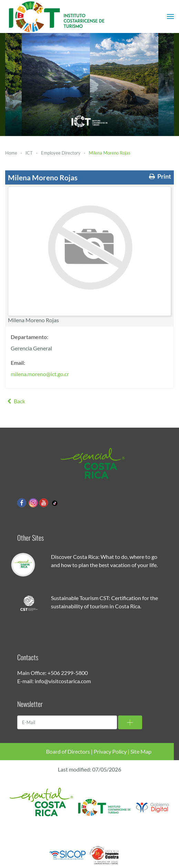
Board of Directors (68, 751)
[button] (170, 16)
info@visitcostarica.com (63, 681)
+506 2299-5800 (68, 673)
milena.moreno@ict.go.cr (40, 374)
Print (159, 176)
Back (15, 401)
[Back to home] (57, 16)
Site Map (141, 751)
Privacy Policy (110, 751)
